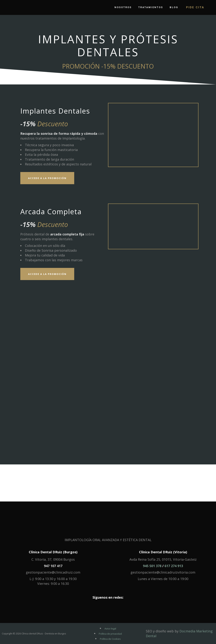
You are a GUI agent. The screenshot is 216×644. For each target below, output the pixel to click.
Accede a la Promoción (47, 178)
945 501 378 (152, 566)
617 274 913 (174, 566)
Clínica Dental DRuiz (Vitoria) (163, 552)
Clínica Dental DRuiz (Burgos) (53, 552)
